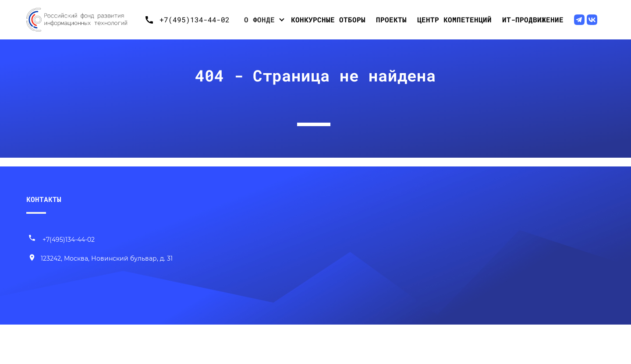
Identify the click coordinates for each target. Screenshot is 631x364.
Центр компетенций (454, 19)
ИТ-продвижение (533, 19)
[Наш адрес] (100, 259)
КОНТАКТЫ (44, 199)
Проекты (391, 19)
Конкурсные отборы (328, 19)
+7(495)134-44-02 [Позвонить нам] (61, 240)
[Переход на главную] (83, 20)
